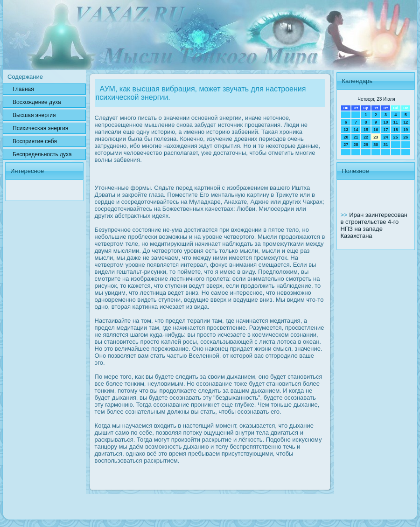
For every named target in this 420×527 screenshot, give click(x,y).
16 (376, 130)
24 (385, 137)
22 (366, 137)
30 (376, 145)
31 (385, 145)
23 (376, 137)
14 (356, 130)
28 (356, 145)
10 (385, 122)
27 (346, 145)
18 (396, 130)
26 (406, 137)
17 (385, 130)
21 (356, 137)
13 (346, 130)
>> (345, 215)
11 (396, 122)
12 (406, 122)
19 (406, 130)
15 (366, 130)
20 (346, 137)
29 (366, 145)
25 (396, 137)
